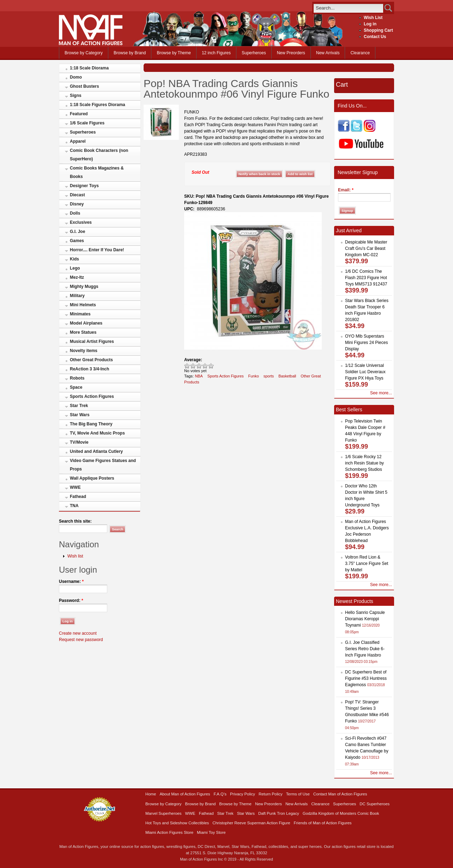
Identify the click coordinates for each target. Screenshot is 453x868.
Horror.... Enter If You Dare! (97, 250)
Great (205, 366)
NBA (199, 376)
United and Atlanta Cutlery (96, 451)
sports (269, 376)
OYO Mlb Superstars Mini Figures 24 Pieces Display (366, 343)
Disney (77, 204)
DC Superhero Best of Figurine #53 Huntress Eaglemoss (366, 678)
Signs (76, 96)
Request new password (81, 640)
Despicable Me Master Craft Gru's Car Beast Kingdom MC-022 (366, 248)
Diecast (77, 195)
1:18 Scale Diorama (89, 68)
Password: (71, 601)
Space (76, 387)
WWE (75, 487)
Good (199, 366)
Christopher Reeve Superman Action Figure (251, 823)
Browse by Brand (130, 53)
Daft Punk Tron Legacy (279, 813)
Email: (346, 190)
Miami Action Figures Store (169, 832)
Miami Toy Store (211, 832)
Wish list (75, 556)
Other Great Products (91, 360)
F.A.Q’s (220, 794)
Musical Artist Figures (92, 341)
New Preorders (291, 53)
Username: (71, 581)
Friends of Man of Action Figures (323, 823)
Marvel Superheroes (164, 813)
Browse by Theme (174, 53)
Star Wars (80, 415)
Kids (74, 259)
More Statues (83, 332)
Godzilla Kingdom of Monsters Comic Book (341, 813)
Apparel (78, 141)
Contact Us (375, 37)
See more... (381, 393)
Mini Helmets (83, 305)
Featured (79, 114)
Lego (75, 268)
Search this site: (75, 521)
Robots (77, 378)
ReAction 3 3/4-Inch (89, 369)
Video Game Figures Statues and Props (103, 465)
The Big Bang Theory (91, 424)
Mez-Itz (77, 277)
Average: (193, 360)
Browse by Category (84, 53)
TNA (74, 506)
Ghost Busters (84, 86)
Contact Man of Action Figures (340, 794)
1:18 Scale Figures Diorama (98, 105)
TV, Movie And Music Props (97, 433)
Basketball (287, 376)
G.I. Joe (77, 232)
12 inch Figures (216, 53)
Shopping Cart (378, 30)
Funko (254, 376)
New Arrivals (328, 53)
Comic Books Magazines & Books (97, 172)
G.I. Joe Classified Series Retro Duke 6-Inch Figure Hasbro (365, 649)
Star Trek (79, 406)
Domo (76, 77)
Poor (187, 366)
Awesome (211, 366)
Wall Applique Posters (92, 478)
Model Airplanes (86, 323)
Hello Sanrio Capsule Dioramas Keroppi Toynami (365, 619)
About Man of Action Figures (185, 794)
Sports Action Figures (92, 396)
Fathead (78, 497)
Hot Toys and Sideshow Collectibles (177, 823)
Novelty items (84, 351)
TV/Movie (79, 442)
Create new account (78, 633)
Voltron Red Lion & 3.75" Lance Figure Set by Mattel (367, 564)
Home (151, 794)
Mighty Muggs (84, 287)
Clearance (360, 53)
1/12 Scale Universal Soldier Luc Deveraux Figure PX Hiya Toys (365, 372)
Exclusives (81, 222)
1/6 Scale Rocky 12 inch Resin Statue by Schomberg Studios (364, 463)
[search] (348, 8)
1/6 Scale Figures (87, 123)
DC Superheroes (375, 804)
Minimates (80, 314)
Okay (193, 366)
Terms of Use (298, 794)
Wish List (373, 18)
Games (77, 241)
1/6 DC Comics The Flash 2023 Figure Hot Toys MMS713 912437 (366, 278)
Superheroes (254, 53)
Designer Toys (84, 186)
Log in (370, 24)
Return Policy (271, 794)
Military (77, 296)
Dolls (75, 213)
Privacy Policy (243, 794)
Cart (342, 85)
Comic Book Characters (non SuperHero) (99, 155)
